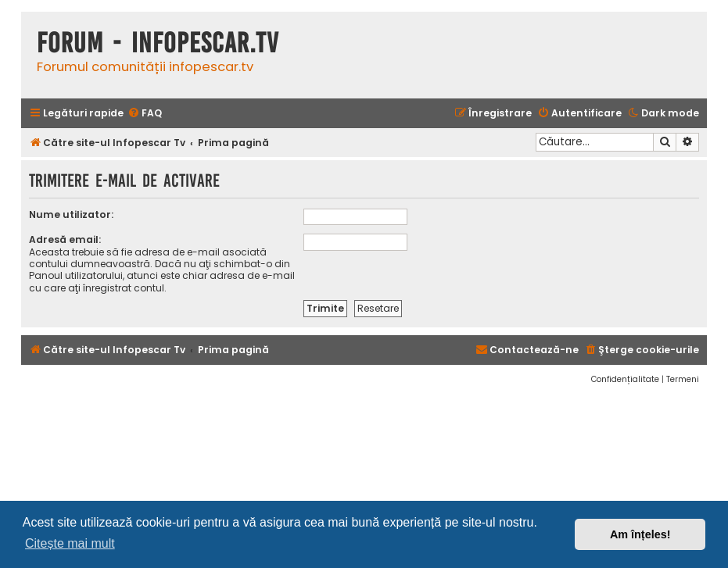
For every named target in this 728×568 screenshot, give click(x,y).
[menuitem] (145, 114)
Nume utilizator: (71, 214)
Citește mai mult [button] (70, 543)
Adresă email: (65, 239)
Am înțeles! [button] (640, 534)
